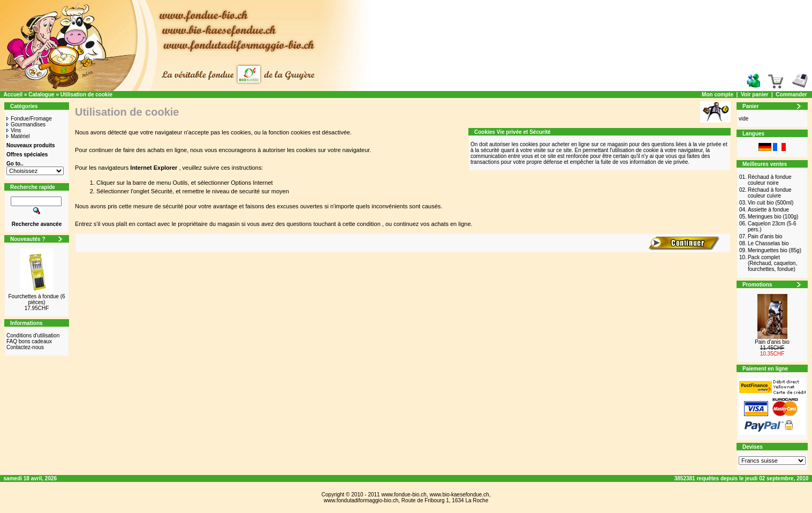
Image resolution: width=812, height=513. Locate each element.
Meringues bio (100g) (773, 217)
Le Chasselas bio (768, 243)
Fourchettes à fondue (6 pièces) (36, 299)
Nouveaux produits (31, 145)
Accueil (13, 95)
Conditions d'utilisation (33, 335)
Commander (791, 95)
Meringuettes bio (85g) (775, 250)
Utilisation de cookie (86, 95)
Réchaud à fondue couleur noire (770, 180)
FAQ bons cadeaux (29, 341)
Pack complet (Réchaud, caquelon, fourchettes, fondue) (772, 263)
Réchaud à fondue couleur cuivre (770, 193)
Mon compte (718, 95)
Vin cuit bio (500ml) (771, 203)
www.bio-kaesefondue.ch (459, 495)
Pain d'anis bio (765, 236)
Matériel (18, 136)
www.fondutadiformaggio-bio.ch (361, 500)
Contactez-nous (25, 347)
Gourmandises (26, 125)
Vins (14, 130)
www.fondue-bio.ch (404, 495)
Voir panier (755, 95)
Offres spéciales (27, 154)
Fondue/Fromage (29, 119)
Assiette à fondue (768, 210)
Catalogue (41, 95)
